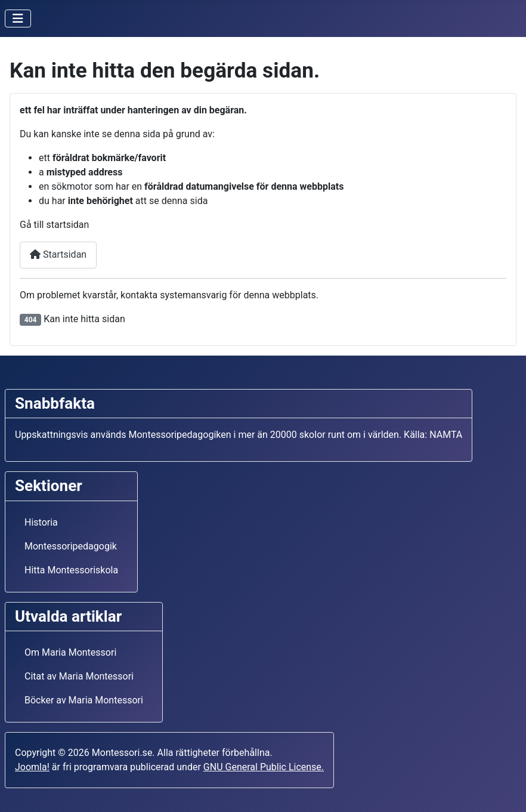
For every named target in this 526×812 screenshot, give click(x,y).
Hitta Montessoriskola (71, 570)
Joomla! (32, 767)
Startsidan (58, 254)
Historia (41, 522)
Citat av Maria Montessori (79, 676)
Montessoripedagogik (71, 546)
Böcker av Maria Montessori (84, 700)
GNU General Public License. (264, 767)
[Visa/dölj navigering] (18, 18)
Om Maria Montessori (70, 652)
